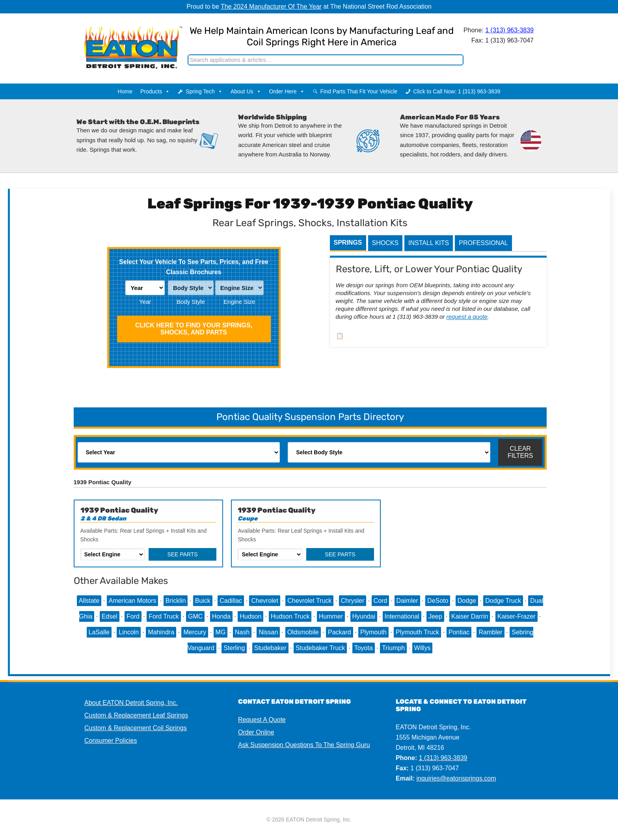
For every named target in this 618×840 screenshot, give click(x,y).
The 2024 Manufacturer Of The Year (271, 7)
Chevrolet (264, 601)
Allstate (89, 601)
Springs (348, 243)
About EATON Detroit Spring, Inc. (131, 703)
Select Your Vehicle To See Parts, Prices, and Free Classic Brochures (194, 267)
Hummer (331, 616)
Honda (221, 616)
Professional (483, 243)
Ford (133, 616)
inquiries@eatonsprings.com (456, 778)
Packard (340, 632)
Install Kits (429, 243)
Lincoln (129, 632)
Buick (203, 601)
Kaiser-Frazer (517, 616)
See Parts (182, 554)
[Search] (326, 60)
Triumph (393, 648)
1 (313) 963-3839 (509, 30)
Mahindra (161, 632)
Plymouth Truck (417, 632)
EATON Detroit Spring (125, 40)
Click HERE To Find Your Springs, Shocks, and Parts (194, 329)
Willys (423, 648)
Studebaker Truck (320, 648)
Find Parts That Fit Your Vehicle (359, 91)
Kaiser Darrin (470, 616)
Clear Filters (520, 452)
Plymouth (373, 632)
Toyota (364, 648)
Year (145, 302)
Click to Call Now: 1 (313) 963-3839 (457, 91)
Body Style (191, 302)
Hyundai (364, 616)
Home (125, 91)
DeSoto (438, 601)
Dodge (467, 601)
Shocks (385, 243)
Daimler (407, 601)
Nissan (268, 632)
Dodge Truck (503, 601)
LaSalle (99, 632)
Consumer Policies (111, 741)
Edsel (110, 616)
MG (221, 632)
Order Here (287, 91)
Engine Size (239, 302)
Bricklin (176, 601)
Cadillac (231, 601)
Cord (381, 601)
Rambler (490, 632)
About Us (246, 91)
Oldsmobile (303, 632)
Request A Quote (262, 720)
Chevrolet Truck (309, 601)
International (402, 616)
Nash (242, 632)
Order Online (256, 732)
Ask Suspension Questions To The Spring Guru (304, 745)
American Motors (133, 601)
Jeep (435, 616)
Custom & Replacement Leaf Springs (136, 715)
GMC (195, 616)
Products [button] (155, 91)
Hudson (250, 616)
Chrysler (353, 601)
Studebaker (270, 648)
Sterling (234, 648)
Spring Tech (204, 91)
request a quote (467, 317)
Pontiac (459, 632)
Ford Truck (164, 616)
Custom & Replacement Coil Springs (136, 728)
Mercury (195, 632)
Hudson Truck (290, 616)
